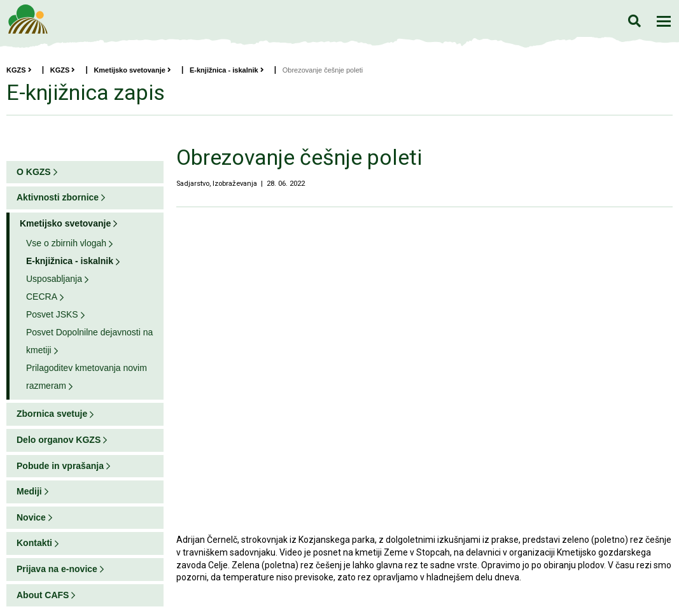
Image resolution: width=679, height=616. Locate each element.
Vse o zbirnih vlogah (66, 243)
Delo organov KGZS (59, 440)
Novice (31, 517)
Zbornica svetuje (52, 414)
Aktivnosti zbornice (58, 197)
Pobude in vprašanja (60, 466)
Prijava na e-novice (57, 569)
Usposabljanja (54, 279)
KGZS (19, 70)
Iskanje (634, 21)
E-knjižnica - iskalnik (227, 70)
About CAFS (43, 595)
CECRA (42, 297)
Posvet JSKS (52, 314)
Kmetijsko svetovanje (132, 70)
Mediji (29, 491)
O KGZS (34, 172)
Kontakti (34, 543)
